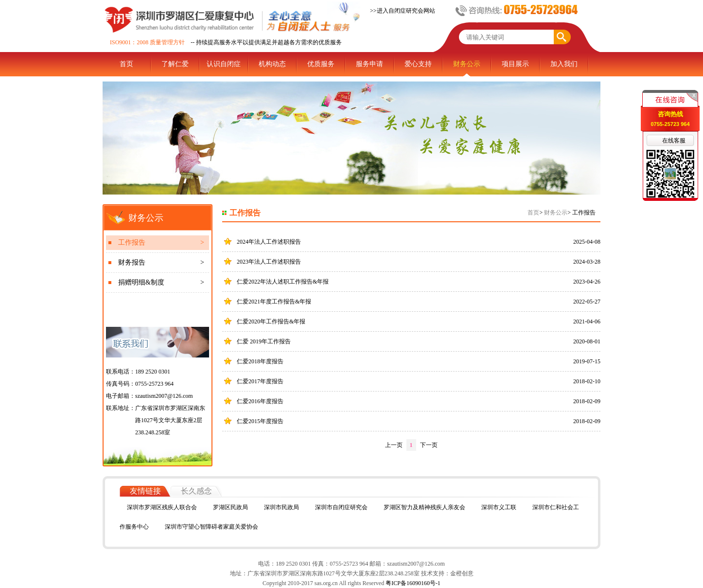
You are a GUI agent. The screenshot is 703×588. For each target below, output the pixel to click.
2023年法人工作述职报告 (269, 262)
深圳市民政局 (281, 507)
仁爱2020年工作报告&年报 (271, 321)
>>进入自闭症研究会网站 (403, 11)
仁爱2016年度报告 (260, 401)
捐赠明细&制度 (161, 283)
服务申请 (369, 64)
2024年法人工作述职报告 (269, 242)
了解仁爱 (175, 64)
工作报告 (161, 243)
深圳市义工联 (499, 507)
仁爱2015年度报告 (260, 421)
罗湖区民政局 (230, 507)
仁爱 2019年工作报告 (264, 341)
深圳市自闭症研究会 (341, 507)
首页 (126, 64)
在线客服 (674, 141)
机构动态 (272, 64)
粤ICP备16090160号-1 (412, 583)
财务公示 (467, 64)
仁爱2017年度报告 (260, 381)
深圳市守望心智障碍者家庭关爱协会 (211, 527)
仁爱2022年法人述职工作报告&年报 (283, 282)
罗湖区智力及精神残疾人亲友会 (424, 507)
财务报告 (161, 263)
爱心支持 (418, 64)
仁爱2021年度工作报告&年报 (274, 302)
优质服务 (321, 64)
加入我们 (564, 64)
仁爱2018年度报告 (260, 361)
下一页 (429, 445)
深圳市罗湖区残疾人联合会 (162, 507)
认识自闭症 (224, 64)
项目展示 (515, 64)
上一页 (394, 445)
